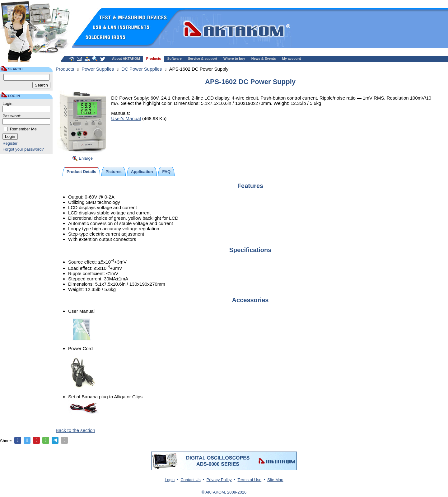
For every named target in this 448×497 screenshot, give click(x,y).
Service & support (203, 59)
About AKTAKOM (126, 59)
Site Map (275, 480)
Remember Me (23, 129)
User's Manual (126, 118)
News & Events (264, 59)
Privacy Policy (219, 480)
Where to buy (234, 59)
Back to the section (75, 430)
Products (154, 59)
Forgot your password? (23, 149)
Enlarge (86, 158)
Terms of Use (250, 480)
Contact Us (190, 480)
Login (170, 480)
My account (292, 59)
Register (10, 143)
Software (175, 59)
